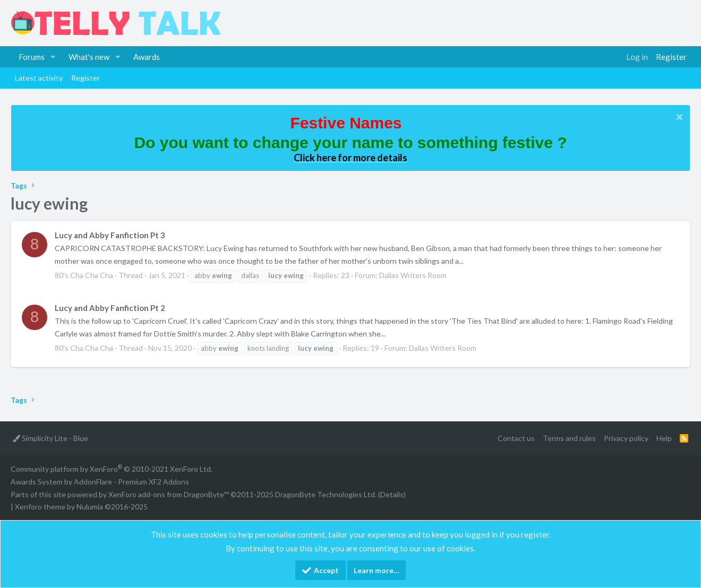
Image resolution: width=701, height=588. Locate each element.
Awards (147, 57)
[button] (53, 57)
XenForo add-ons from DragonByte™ (169, 494)
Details (392, 494)
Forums (32, 57)
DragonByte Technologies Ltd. (326, 494)
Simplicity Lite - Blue (50, 438)
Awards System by (100, 482)
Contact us (516, 438)
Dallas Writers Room (413, 275)
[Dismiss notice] (678, 118)
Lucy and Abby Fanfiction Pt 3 (110, 235)
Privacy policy (626, 438)
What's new (89, 57)
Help (664, 438)
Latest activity (39, 78)
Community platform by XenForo (112, 469)
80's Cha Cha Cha (84, 275)
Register (86, 78)
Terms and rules (569, 438)
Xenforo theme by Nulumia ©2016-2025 (81, 507)
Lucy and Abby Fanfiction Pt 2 (110, 308)
